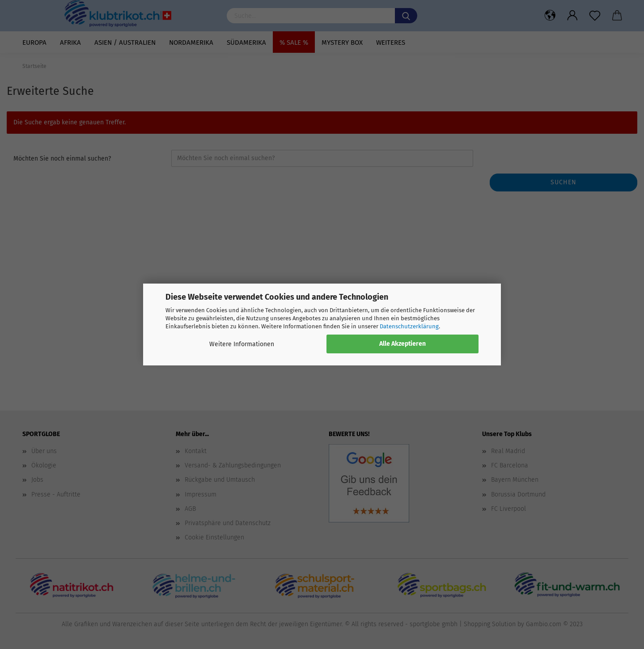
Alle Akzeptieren (402, 344)
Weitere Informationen (242, 344)
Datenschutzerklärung (409, 326)
